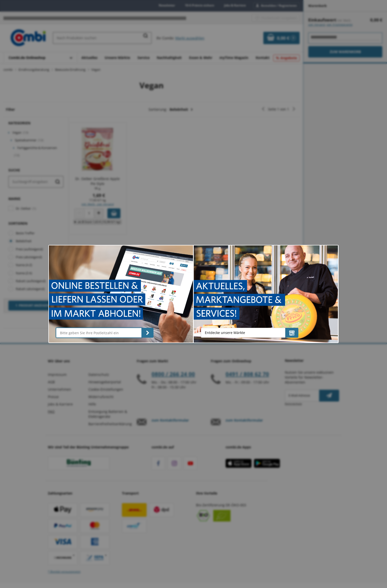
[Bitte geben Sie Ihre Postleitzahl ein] (99, 333)
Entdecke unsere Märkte (225, 333)
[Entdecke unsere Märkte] (292, 333)
